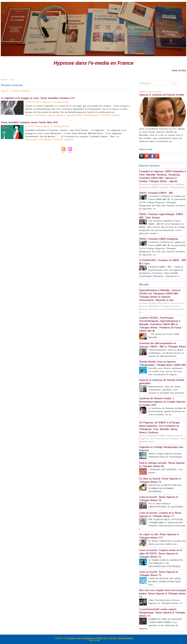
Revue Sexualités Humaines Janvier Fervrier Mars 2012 (29, 123)
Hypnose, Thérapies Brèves (121, 638)
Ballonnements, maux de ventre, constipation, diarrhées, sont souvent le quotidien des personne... (167, 390)
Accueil (4, 80)
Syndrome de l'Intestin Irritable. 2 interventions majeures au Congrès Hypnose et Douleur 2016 (162, 402)
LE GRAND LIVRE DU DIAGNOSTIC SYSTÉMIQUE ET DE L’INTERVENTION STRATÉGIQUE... (166, 563)
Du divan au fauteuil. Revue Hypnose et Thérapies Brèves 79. (160, 480)
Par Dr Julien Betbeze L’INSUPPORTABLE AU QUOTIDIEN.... (167, 505)
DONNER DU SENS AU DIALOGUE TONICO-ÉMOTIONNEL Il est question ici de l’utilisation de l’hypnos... (161, 624)
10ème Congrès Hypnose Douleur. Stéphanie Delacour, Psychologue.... (166, 455)
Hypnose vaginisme (56, 115)
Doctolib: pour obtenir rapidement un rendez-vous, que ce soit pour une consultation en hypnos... (166, 371)
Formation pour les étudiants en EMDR (84, 638)
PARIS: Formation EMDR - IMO (156, 193)
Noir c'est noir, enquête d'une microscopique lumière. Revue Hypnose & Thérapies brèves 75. (163, 594)
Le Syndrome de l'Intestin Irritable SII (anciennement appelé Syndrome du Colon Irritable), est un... (167, 411)
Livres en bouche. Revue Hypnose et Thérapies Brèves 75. (159, 574)
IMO (105, 638)
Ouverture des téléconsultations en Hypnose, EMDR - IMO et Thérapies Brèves (163, 345)
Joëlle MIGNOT (45, 140)
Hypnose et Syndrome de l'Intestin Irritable (161, 95)
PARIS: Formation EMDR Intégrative (159, 239)
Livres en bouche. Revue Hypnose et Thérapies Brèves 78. (159, 499)
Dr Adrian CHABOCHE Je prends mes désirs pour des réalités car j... (167, 543)
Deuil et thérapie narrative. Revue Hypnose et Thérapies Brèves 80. (162, 465)
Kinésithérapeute (91, 115)
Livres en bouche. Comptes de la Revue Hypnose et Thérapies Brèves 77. (160, 515)
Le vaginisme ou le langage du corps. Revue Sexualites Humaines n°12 (38, 98)
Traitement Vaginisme (110, 115)
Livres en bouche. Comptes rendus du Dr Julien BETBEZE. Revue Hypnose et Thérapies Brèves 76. (161, 554)
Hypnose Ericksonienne (36, 115)
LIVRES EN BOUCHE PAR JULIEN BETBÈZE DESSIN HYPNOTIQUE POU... (164, 582)
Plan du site (94, 640)
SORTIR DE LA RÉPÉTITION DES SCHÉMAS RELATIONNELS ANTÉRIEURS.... (165, 488)
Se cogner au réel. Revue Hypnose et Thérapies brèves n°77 (159, 536)
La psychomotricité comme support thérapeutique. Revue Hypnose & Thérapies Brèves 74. (162, 613)
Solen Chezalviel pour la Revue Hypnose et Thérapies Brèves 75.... (166, 602)
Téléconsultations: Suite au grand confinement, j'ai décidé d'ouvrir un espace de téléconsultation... (166, 353)
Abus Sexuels (31, 140)
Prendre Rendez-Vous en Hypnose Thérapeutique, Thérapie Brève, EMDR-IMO (163, 363)
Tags (13, 80)
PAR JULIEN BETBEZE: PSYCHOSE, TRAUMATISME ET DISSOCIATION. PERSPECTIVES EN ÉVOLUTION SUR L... (162, 524)
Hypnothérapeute (74, 115)
